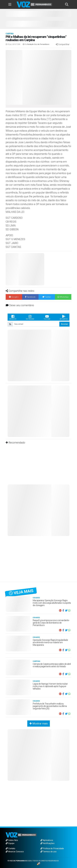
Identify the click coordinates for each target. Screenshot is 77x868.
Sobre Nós (12, 840)
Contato (10, 848)
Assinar (64, 324)
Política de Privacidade (52, 848)
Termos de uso (48, 852)
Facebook (13, 317)
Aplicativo (64, 317)
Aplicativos (47, 840)
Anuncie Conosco (15, 852)
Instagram (30, 317)
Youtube (47, 317)
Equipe (10, 843)
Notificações (47, 843)
